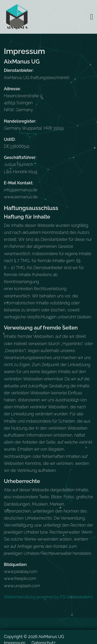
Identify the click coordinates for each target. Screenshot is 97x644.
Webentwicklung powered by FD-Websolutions (48, 597)
